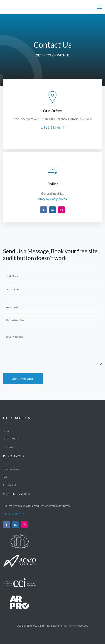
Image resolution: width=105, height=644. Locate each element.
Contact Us (10, 485)
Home (7, 431)
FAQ (6, 477)
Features (9, 447)
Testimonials (11, 469)
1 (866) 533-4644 (14, 514)
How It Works (12, 439)
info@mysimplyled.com (53, 199)
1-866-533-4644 (53, 127)
